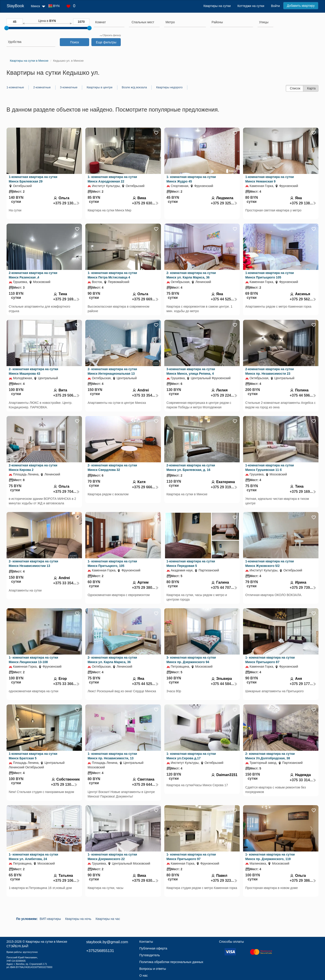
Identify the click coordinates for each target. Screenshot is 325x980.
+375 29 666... (145, 487)
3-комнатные (69, 87)
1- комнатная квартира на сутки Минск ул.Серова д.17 (191, 756)
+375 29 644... (145, 785)
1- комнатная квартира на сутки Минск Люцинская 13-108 (34, 660)
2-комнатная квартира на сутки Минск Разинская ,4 (33, 275)
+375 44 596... (303, 395)
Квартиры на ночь (78, 919)
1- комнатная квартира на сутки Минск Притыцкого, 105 (112, 564)
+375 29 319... (224, 487)
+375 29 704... (66, 492)
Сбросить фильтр (110, 35)
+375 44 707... (224, 588)
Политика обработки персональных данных (171, 962)
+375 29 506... (66, 395)
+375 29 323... (224, 881)
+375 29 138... (303, 203)
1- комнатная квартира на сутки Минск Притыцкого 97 (191, 857)
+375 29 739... (303, 588)
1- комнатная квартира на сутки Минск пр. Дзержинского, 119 (270, 857)
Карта (311, 88)
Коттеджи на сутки (251, 6)
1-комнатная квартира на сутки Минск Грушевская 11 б (270, 468)
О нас (143, 975)
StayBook (15, 6)
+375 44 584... (224, 684)
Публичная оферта (153, 948)
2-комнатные (42, 87)
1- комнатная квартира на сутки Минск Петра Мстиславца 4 (112, 275)
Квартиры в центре (100, 87)
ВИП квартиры (50, 919)
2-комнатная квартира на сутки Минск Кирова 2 (33, 468)
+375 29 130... (66, 203)
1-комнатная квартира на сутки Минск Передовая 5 (191, 564)
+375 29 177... (303, 684)
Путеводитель (150, 955)
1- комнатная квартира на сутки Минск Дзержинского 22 (112, 857)
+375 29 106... (66, 881)
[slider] (7, 28)
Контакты (146, 942)
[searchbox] (109, 22)
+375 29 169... (66, 299)
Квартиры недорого (169, 87)
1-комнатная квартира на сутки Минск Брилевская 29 (33, 179)
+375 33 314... (303, 780)
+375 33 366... (66, 684)
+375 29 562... (303, 299)
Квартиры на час (108, 919)
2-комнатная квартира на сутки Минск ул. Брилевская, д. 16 (191, 468)
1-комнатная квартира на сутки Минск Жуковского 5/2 (270, 564)
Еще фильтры (106, 42)
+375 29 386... (303, 881)
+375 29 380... (145, 588)
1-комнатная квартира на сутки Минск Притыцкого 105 (270, 275)
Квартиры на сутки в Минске (46, 942)
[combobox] (109, 23)
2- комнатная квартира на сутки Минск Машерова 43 (34, 371)
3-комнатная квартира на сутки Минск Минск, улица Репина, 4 (191, 371)
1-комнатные (15, 87)
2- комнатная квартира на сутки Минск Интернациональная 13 (112, 371)
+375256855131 (100, 951)
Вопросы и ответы (153, 969)
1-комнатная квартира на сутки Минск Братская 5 (33, 756)
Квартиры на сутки (217, 6)
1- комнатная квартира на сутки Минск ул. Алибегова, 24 (34, 857)
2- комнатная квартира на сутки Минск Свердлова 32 (112, 468)
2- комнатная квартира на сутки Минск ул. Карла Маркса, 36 (191, 275)
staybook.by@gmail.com (107, 942)
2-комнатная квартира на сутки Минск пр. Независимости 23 (270, 371)
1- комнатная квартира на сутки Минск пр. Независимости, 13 (112, 756)
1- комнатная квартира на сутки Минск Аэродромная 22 (112, 179)
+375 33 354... (145, 395)
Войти (275, 6)
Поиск (75, 42)
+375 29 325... (224, 203)
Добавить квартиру (301, 6)
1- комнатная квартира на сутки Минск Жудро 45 (191, 179)
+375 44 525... (224, 299)
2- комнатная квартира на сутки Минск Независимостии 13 (34, 564)
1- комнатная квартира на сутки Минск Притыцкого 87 (270, 660)
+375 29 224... (224, 395)
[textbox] (143, 22)
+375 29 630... (145, 203)
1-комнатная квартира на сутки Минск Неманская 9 (270, 179)
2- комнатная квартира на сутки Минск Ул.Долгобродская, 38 (270, 756)
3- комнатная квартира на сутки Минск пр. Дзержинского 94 (191, 660)
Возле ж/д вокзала (134, 87)
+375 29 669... (145, 299)
